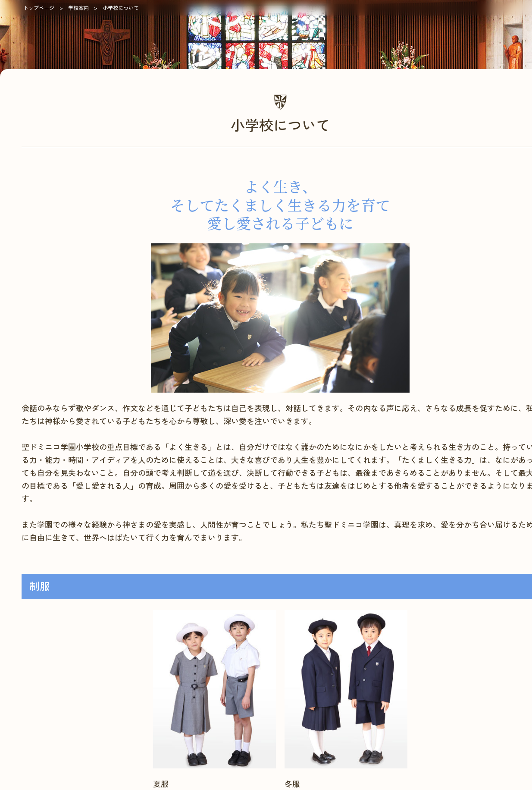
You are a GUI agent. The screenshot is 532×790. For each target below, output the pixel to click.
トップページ (39, 8)
